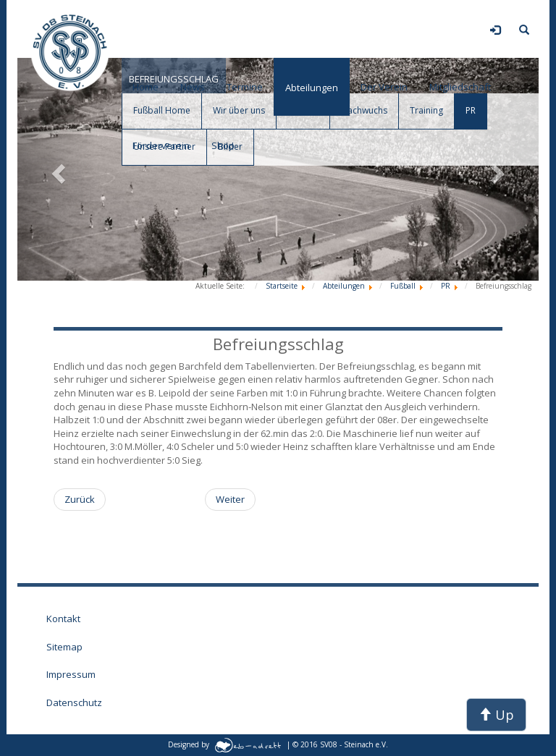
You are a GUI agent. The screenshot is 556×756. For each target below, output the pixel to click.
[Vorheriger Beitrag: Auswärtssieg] (80, 500)
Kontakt (63, 619)
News (193, 87)
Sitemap (64, 647)
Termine (245, 87)
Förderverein (161, 145)
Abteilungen (312, 88)
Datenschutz (74, 702)
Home (146, 87)
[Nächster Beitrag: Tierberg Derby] (230, 500)
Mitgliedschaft (460, 87)
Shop (223, 145)
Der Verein (384, 87)
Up (496, 715)
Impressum (71, 674)
